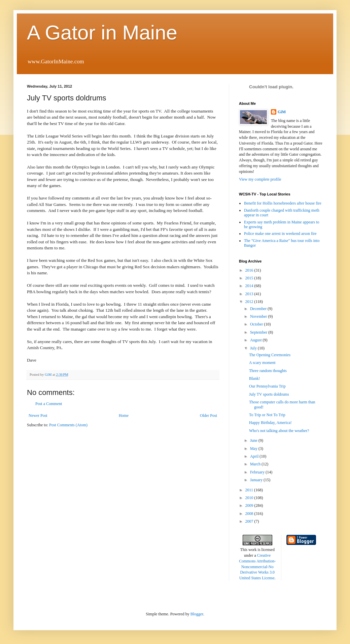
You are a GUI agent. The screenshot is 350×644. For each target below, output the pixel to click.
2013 (250, 294)
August (256, 340)
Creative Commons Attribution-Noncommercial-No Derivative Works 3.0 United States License (257, 567)
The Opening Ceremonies (270, 355)
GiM (282, 112)
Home (124, 416)
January (257, 480)
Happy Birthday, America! (270, 423)
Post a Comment (49, 404)
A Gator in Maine (102, 33)
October (257, 324)
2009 (250, 505)
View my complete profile (260, 179)
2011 (250, 490)
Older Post (208, 416)
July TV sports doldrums (269, 394)
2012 (250, 302)
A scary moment (262, 363)
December (259, 309)
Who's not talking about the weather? (279, 431)
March (256, 464)
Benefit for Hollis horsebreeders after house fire (283, 203)
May (254, 449)
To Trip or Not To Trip (267, 415)
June (254, 440)
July (254, 348)
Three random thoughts (268, 371)
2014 (250, 286)
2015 (250, 278)
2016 (250, 270)
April (255, 456)
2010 (250, 498)
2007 (250, 521)
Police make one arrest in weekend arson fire (280, 234)
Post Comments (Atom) (68, 425)
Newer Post (38, 416)
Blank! (255, 378)
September (259, 332)
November (259, 316)
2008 (250, 514)
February (258, 472)
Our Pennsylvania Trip (267, 386)
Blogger (197, 614)
